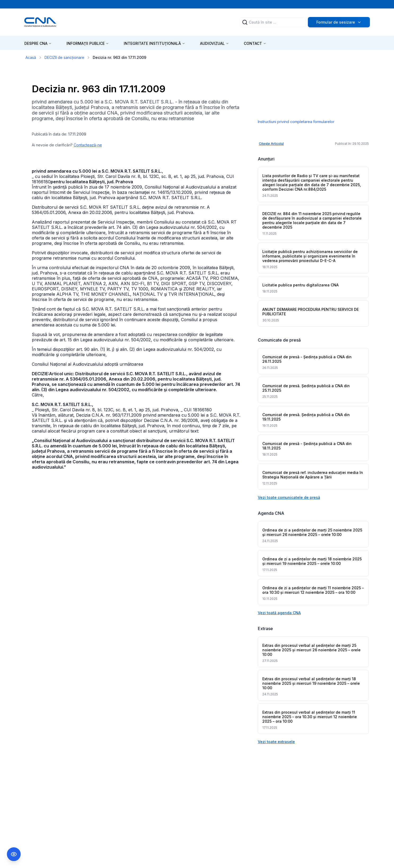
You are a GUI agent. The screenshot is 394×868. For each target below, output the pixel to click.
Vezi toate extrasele (276, 742)
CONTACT (255, 43)
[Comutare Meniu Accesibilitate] (14, 854)
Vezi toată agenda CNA (279, 613)
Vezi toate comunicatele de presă (289, 497)
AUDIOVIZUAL (214, 43)
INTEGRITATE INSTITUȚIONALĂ (154, 43)
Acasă (31, 57)
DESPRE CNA (38, 43)
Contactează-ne (88, 145)
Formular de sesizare (339, 22)
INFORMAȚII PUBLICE (88, 43)
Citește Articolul (271, 144)
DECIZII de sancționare (64, 57)
